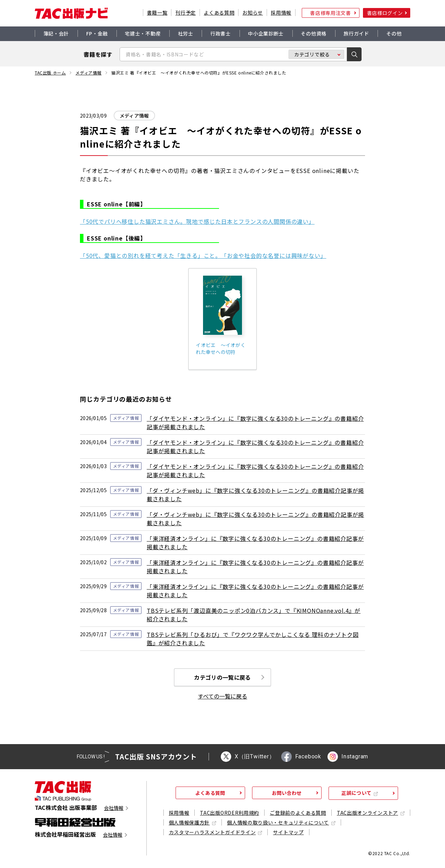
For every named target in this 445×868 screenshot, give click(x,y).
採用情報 (281, 13)
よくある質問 (219, 13)
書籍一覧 (157, 13)
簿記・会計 (56, 33)
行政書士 (221, 33)
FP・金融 (97, 33)
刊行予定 (185, 13)
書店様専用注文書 (331, 13)
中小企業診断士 (266, 33)
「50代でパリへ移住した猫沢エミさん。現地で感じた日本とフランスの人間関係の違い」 (197, 221)
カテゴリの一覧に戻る (222, 678)
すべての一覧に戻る (222, 697)
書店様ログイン (385, 13)
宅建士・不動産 (143, 33)
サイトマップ (288, 833)
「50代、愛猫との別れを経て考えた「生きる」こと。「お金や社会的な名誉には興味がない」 (203, 255)
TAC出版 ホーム (50, 73)
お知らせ (253, 13)
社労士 (186, 33)
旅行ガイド (356, 33)
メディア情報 (88, 73)
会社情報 (114, 809)
